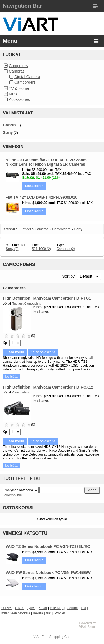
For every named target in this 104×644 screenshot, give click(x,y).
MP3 (13, 94)
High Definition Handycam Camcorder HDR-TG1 (47, 298)
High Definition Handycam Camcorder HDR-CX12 (48, 387)
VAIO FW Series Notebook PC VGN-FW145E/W (48, 573)
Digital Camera (27, 77)
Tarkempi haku (14, 495)
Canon (9, 125)
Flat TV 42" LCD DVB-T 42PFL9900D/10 (41, 197)
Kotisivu (9, 229)
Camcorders (25, 82)
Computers (18, 66)
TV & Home (19, 88)
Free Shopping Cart (56, 637)
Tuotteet (25, 229)
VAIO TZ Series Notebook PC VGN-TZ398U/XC (48, 546)
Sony (8, 132)
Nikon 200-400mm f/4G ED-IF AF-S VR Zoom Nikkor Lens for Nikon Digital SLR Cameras (46, 162)
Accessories (19, 99)
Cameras (17, 71)
